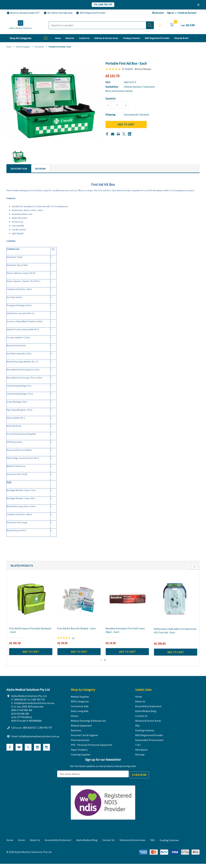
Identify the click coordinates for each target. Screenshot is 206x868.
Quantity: (111, 98)
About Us (35, 846)
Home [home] (10, 846)
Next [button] (194, 570)
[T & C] (181, 38)
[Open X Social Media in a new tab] (28, 754)
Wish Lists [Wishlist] (160, 25)
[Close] (198, 5)
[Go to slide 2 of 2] (105, 664)
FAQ (152, 846)
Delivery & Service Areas (132, 846)
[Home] (58, 38)
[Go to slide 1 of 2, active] (101, 664)
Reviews (41, 169)
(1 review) (127, 69)
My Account (158, 13)
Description (19, 169)
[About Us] (70, 38)
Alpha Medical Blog (87, 846)
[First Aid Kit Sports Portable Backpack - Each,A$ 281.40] (31, 603)
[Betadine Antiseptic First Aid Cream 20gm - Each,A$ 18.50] (127, 603)
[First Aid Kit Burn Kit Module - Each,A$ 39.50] (79, 603)
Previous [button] (189, 570)
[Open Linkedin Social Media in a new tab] (37, 754)
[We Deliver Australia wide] (58, 13)
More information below (119, 91)
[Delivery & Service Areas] (106, 38)
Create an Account (187, 13)
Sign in (170, 13)
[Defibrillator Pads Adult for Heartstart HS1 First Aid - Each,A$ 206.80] (176, 603)
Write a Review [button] (143, 69)
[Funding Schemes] (131, 38)
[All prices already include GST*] (23, 13)
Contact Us (108, 846)
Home (22, 846)
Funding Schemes (169, 846)
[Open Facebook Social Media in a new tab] (10, 754)
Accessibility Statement (58, 846)
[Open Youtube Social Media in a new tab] (19, 754)
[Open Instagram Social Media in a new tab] (47, 754)
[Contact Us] (84, 38)
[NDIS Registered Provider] (91, 13)
